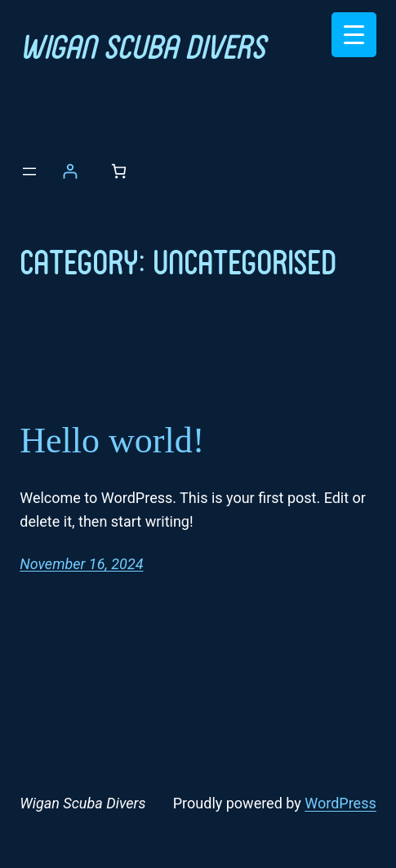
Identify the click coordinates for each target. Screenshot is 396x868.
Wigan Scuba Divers (142, 45)
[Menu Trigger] (354, 35)
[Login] (70, 171)
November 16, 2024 (81, 564)
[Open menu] (29, 171)
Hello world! (112, 441)
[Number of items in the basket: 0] (119, 171)
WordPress (340, 803)
